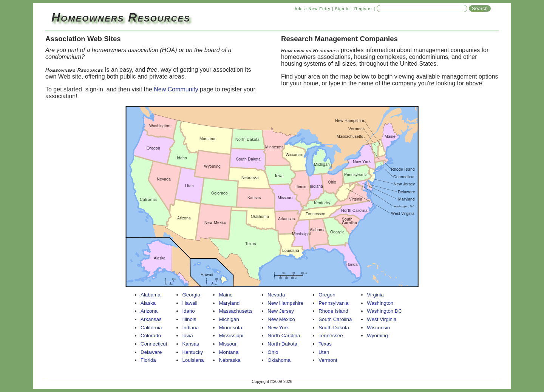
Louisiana (193, 360)
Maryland (229, 303)
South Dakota (334, 328)
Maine (226, 295)
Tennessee (331, 336)
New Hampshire (285, 303)
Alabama (151, 295)
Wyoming (377, 336)
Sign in (342, 9)
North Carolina (284, 336)
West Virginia (382, 319)
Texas (325, 344)
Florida (148, 360)
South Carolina (335, 319)
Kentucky (192, 352)
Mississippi (231, 336)
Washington (380, 303)
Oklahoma (279, 360)
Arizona (149, 311)
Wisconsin (378, 328)
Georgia (191, 295)
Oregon (327, 295)
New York (278, 328)
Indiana (190, 328)
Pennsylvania (333, 303)
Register (363, 9)
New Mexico (281, 319)
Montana (229, 352)
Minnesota (230, 328)
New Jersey (281, 311)
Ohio (273, 352)
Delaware (151, 352)
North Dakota (282, 344)
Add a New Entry (313, 9)
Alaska (148, 303)
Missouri (228, 344)
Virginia (375, 295)
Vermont (328, 360)
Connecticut (154, 344)
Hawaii (190, 303)
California (151, 328)
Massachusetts (236, 311)
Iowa (187, 336)
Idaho (188, 311)
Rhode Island (333, 311)
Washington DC (384, 311)
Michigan (229, 319)
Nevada (276, 295)
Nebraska (229, 360)
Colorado (151, 336)
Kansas (190, 344)
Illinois (189, 319)
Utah (324, 352)
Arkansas (151, 319)
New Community (176, 89)
